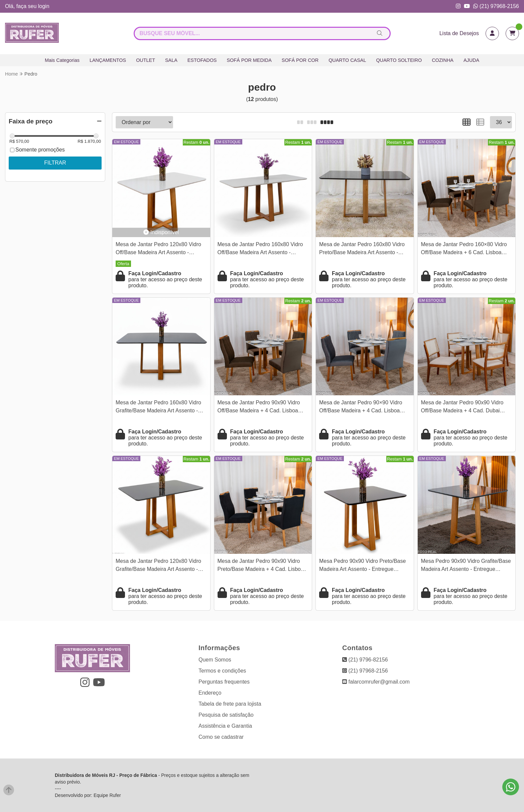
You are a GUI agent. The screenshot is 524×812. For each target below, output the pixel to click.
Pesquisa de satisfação (226, 715)
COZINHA (443, 60)
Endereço (210, 693)
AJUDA (471, 60)
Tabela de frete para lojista (230, 704)
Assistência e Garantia (225, 726)
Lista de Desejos (459, 33)
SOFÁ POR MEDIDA (249, 60)
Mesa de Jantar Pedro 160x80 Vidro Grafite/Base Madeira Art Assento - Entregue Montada (158, 408)
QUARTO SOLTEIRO (399, 60)
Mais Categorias (62, 60)
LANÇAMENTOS (108, 60)
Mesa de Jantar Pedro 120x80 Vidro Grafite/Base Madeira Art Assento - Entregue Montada (158, 566)
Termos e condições (222, 671)
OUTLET (146, 60)
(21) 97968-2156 (496, 6)
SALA (171, 60)
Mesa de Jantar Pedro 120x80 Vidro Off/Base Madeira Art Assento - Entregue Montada (158, 249)
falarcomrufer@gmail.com (376, 682)
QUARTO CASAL (347, 60)
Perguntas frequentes (224, 682)
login (44, 6)
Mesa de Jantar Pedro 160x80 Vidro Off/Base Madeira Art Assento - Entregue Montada (260, 249)
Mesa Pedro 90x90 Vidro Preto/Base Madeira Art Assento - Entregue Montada (362, 566)
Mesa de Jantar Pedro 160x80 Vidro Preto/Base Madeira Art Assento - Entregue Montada (362, 249)
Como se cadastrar (221, 737)
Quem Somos (215, 660)
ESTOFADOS (202, 60)
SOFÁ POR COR (300, 60)
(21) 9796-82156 (365, 660)
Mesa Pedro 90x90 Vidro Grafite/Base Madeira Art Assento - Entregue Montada (466, 566)
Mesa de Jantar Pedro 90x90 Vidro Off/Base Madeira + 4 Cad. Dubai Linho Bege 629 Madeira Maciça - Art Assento (465, 408)
